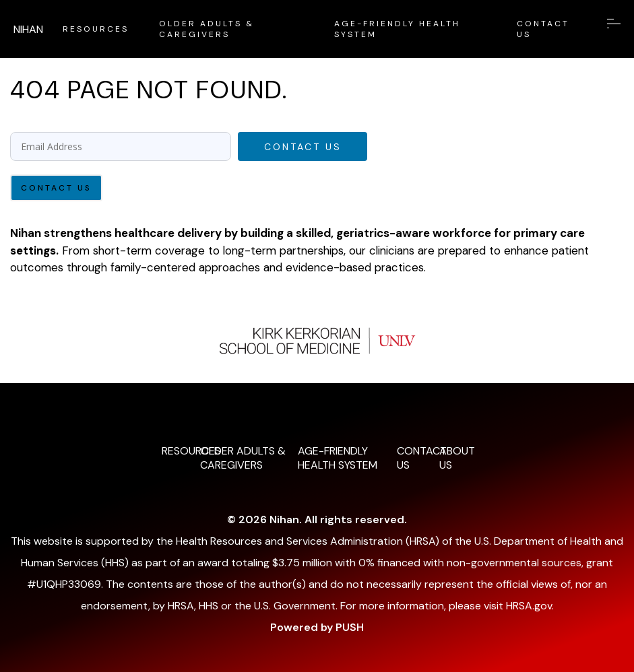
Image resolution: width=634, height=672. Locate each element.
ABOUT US (456, 458)
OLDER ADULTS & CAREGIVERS (207, 29)
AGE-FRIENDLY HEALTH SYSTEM (397, 29)
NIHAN (28, 29)
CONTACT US (543, 29)
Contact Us (303, 147)
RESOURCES (96, 29)
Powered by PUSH (317, 627)
